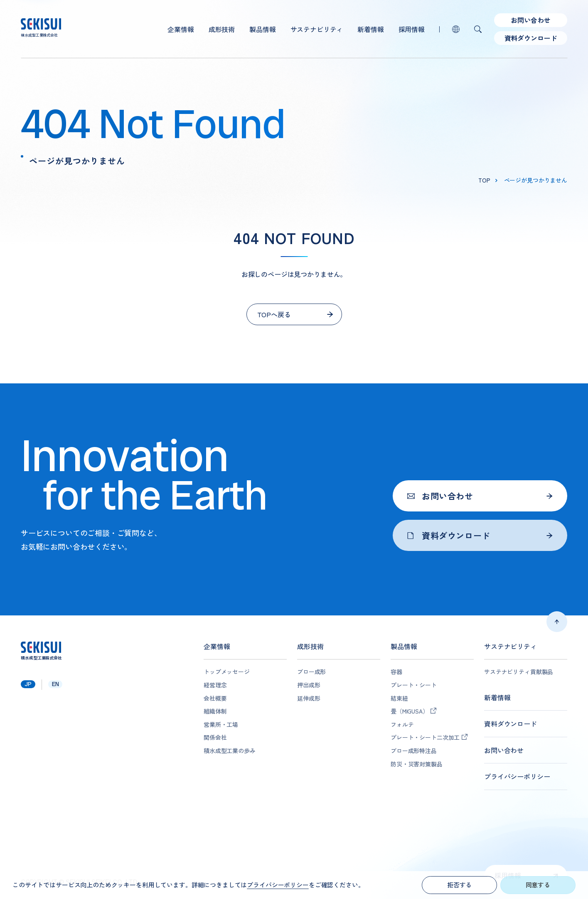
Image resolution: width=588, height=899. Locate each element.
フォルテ (402, 725)
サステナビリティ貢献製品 (519, 672)
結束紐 (399, 698)
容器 (396, 672)
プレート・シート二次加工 (425, 737)
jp (28, 684)
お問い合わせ (530, 20)
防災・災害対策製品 (417, 764)
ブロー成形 (311, 672)
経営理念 (215, 685)
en (55, 684)
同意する (538, 885)
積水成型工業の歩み (230, 751)
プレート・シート (414, 685)
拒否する (459, 885)
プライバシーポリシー (517, 777)
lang (456, 29)
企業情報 (181, 29)
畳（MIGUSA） (410, 711)
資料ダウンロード (531, 38)
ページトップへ (557, 622)
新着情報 (370, 29)
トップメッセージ (227, 672)
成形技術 (222, 29)
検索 (478, 29)
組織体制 (215, 711)
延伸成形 (309, 698)
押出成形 (309, 685)
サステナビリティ (317, 29)
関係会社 (215, 737)
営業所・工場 (221, 725)
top (484, 180)
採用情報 (412, 29)
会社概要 (215, 698)
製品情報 (262, 29)
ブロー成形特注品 (414, 751)
